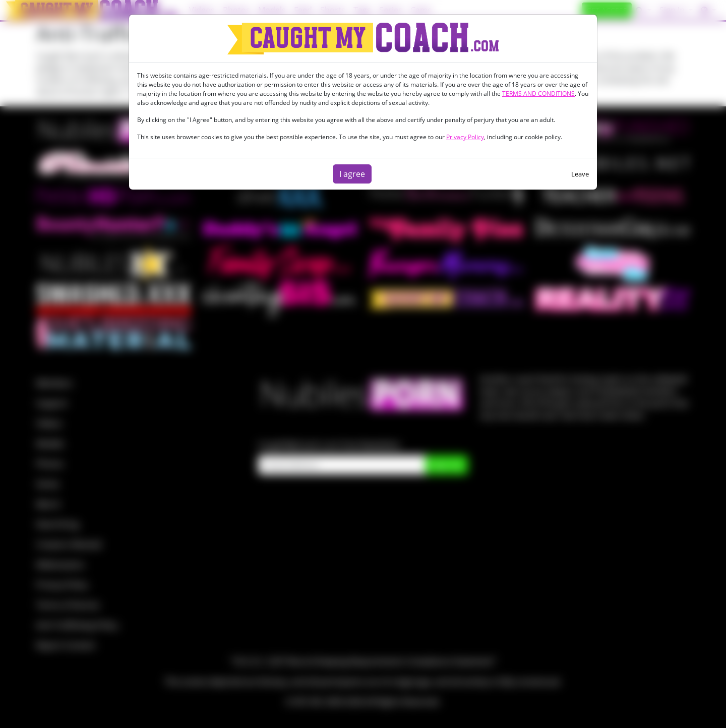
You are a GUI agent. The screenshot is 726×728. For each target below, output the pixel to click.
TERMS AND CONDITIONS (538, 94)
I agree (352, 174)
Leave (580, 174)
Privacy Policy (465, 137)
